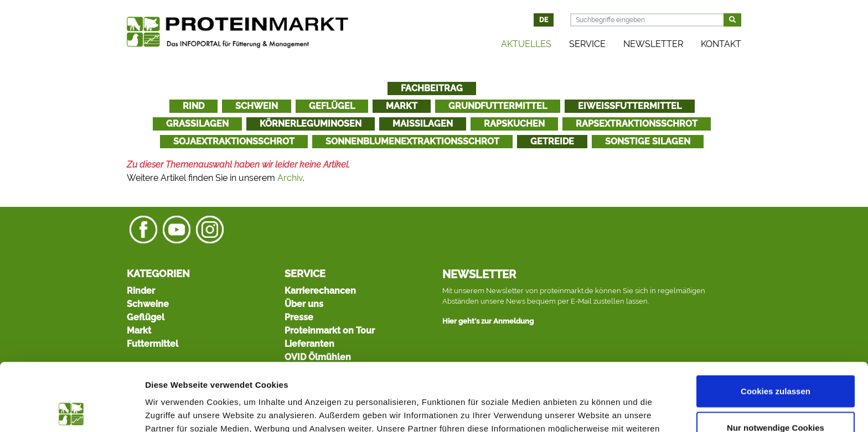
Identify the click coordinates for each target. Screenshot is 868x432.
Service (587, 44)
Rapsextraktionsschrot (637, 124)
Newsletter (653, 44)
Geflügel (332, 106)
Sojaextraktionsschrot (234, 141)
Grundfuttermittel (498, 106)
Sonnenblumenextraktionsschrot (412, 141)
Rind (193, 106)
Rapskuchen (514, 124)
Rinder (141, 291)
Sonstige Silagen (648, 141)
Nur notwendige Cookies (776, 360)
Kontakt (721, 44)
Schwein (257, 106)
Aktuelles (526, 44)
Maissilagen (423, 124)
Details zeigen (589, 410)
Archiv (290, 178)
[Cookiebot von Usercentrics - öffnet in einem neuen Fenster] (72, 410)
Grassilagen (197, 124)
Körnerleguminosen (311, 124)
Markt (402, 106)
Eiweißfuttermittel (630, 106)
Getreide (552, 141)
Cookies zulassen (776, 323)
